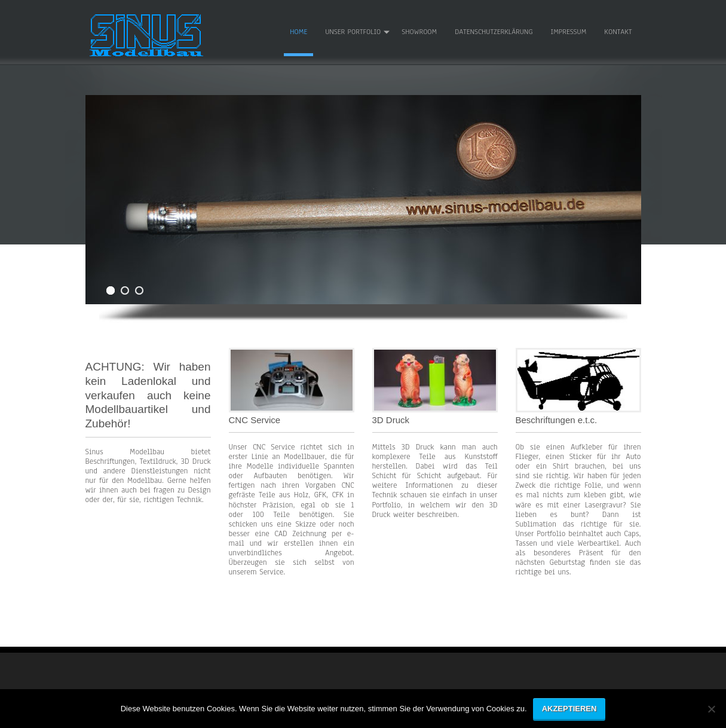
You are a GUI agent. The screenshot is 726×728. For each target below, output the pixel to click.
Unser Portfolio (353, 32)
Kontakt (618, 32)
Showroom (419, 32)
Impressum (569, 32)
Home (298, 32)
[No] (711, 713)
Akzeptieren (569, 709)
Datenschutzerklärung (494, 32)
